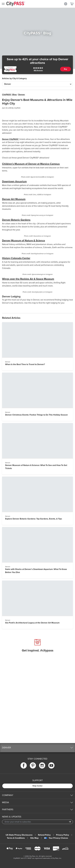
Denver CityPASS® (11, 139)
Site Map (34, 838)
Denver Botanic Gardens (16, 220)
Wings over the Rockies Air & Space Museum (28, 279)
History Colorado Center (16, 258)
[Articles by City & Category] (38, 84)
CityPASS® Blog (9, 95)
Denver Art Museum (14, 199)
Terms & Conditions (16, 838)
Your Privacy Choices (56, 838)
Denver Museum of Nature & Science (24, 241)
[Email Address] (38, 822)
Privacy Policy (63, 835)
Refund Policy (44, 835)
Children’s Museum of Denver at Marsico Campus (31, 164)
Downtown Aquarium (14, 182)
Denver (22, 95)
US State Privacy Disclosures (19, 835)
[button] (38, 748)
